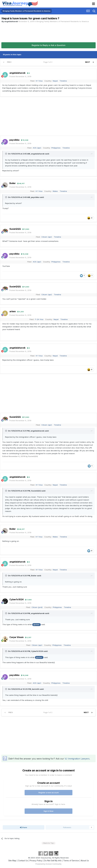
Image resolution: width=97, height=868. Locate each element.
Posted (20, 76)
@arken (36, 625)
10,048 (25, 140)
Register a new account (49, 793)
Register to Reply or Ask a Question (49, 45)
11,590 (26, 229)
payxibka (14, 140)
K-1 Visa (39, 81)
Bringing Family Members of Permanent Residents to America (63, 21)
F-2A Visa (39, 319)
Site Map (12, 861)
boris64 (36, 689)
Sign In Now (49, 811)
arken (13, 311)
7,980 (28, 600)
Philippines (56, 148)
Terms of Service (71, 861)
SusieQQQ (15, 229)
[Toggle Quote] (6, 154)
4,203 (20, 312)
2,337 (28, 637)
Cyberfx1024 (16, 599)
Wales (55, 191)
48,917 (21, 183)
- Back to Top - (49, 843)
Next (88, 62)
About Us (85, 861)
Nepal (55, 81)
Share (23, 827)
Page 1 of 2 (48, 62)
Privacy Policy (36, 861)
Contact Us (23, 861)
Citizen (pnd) (37, 607)
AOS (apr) (37, 148)
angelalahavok (11, 21)
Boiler (13, 183)
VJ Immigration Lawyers (77, 759)
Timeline (63, 81)
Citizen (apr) (47, 237)
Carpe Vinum (16, 637)
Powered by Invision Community (49, 864)
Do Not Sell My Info (53, 861)
